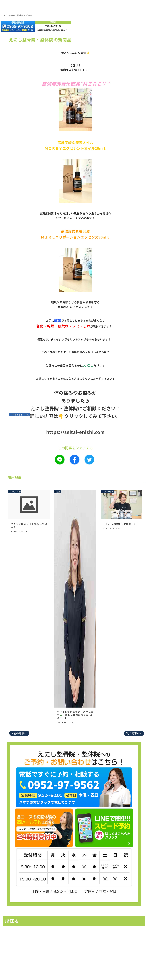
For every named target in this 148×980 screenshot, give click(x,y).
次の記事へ (133, 733)
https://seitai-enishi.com (76, 432)
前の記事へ (20, 733)
